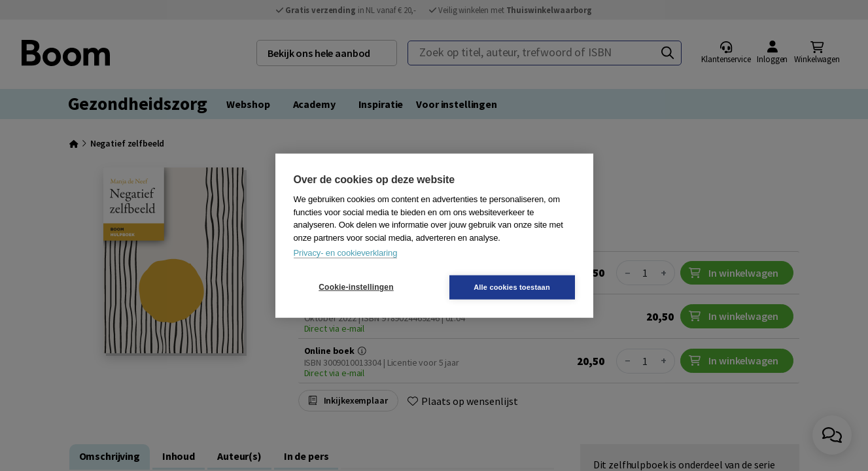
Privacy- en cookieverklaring (346, 253)
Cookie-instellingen (356, 287)
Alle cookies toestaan (512, 287)
